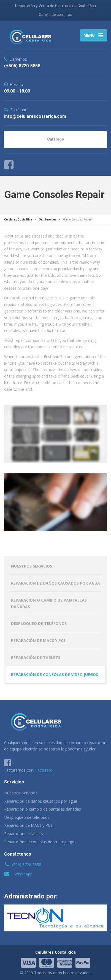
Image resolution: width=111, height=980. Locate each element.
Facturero (44, 770)
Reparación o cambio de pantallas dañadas (49, 603)
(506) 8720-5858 (27, 865)
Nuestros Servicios (32, 566)
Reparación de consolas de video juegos (55, 675)
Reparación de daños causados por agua (55, 583)
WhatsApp (23, 874)
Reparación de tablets (36, 657)
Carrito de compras (55, 15)
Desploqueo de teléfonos (39, 623)
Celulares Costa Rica (55, 952)
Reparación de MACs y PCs (38, 640)
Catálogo (56, 139)
